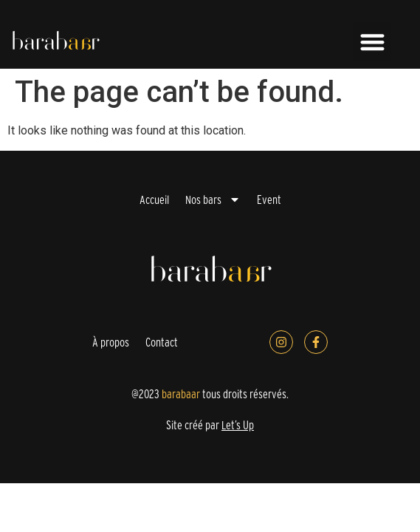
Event (269, 199)
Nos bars (213, 199)
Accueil (154, 199)
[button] (372, 42)
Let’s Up (238, 425)
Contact (162, 342)
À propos (111, 342)
